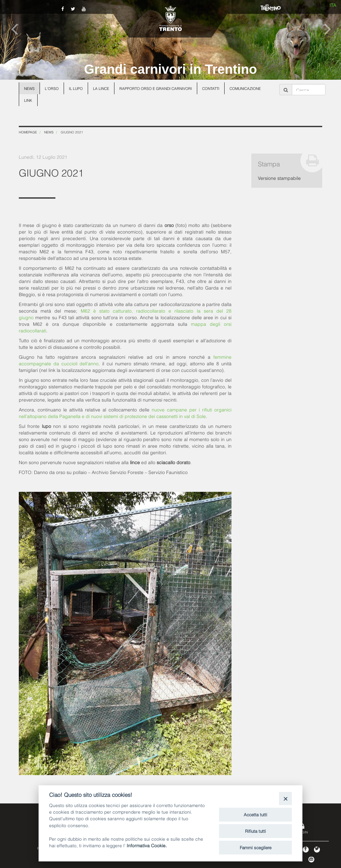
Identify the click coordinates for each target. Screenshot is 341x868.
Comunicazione (245, 88)
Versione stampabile (279, 178)
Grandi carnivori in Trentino (171, 69)
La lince (101, 88)
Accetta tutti (255, 814)
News (29, 88)
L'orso (52, 88)
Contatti (211, 88)
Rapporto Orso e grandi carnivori (156, 88)
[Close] (285, 798)
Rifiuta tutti (255, 831)
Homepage (28, 132)
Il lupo (76, 88)
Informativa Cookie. (147, 845)
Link (28, 100)
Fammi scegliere (256, 847)
